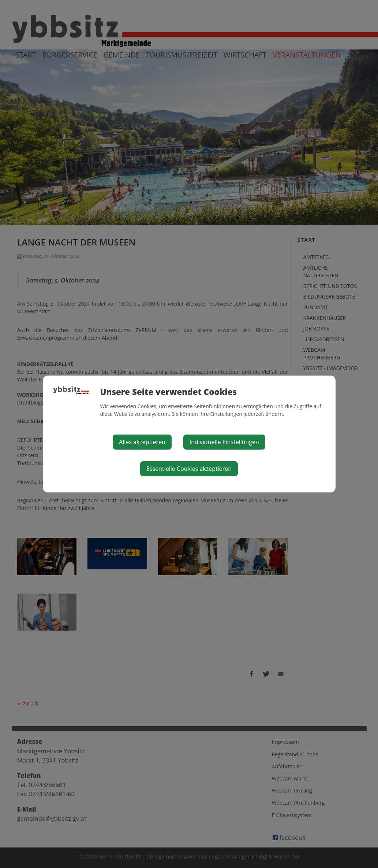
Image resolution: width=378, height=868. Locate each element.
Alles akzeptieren (142, 442)
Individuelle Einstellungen (224, 442)
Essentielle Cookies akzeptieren (189, 469)
